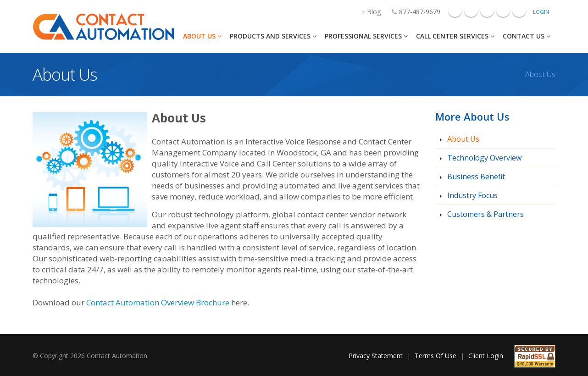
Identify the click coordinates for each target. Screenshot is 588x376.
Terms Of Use (435, 356)
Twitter (519, 10)
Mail (503, 10)
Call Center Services (455, 36)
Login (541, 12)
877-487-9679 (411, 12)
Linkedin (487, 10)
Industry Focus (472, 195)
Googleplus (471, 10)
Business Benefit (475, 177)
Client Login (486, 356)
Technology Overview (483, 158)
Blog (367, 12)
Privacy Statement (376, 356)
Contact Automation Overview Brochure (158, 302)
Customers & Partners (485, 214)
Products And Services (273, 36)
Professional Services (366, 36)
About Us (202, 36)
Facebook (455, 10)
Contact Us (527, 36)
